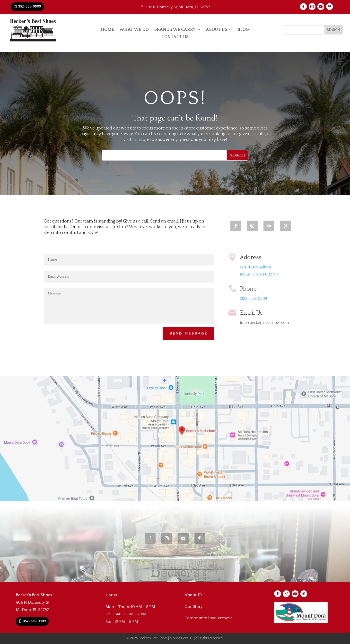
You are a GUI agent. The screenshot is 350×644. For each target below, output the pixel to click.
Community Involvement (208, 618)
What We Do (134, 30)
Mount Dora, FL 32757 (259, 274)
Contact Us (175, 37)
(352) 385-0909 (254, 299)
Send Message (189, 333)
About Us (217, 30)
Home (107, 30)
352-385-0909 (30, 7)
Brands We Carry (175, 30)
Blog (243, 30)
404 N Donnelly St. (256, 267)
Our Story (194, 607)
